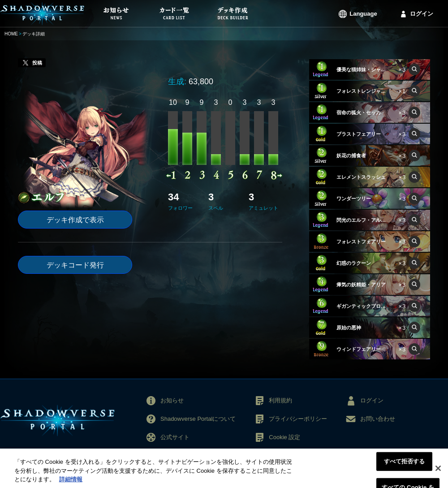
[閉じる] (438, 473)
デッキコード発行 (75, 265)
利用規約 (280, 400)
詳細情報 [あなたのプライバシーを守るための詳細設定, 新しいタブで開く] (71, 484)
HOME (11, 34)
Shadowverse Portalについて (198, 419)
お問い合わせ (378, 419)
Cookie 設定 (284, 437)
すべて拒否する (405, 466)
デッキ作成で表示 (75, 220)
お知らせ (172, 400)
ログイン (422, 14)
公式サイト (175, 437)
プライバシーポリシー (298, 419)
